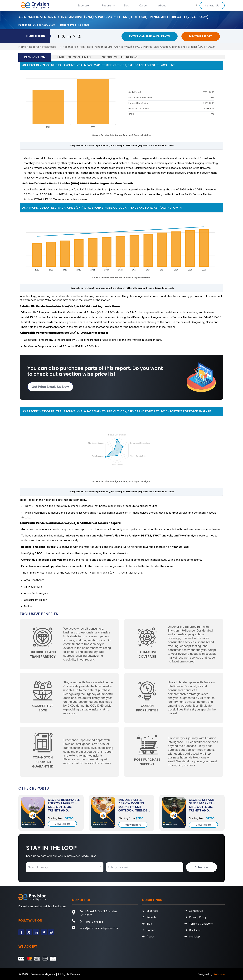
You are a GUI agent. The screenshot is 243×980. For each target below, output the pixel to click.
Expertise (83, 5)
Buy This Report (201, 36)
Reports (109, 5)
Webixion (219, 974)
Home (22, 47)
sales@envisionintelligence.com (99, 928)
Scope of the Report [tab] (121, 57)
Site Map (194, 937)
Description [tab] (35, 57)
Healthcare (69, 47)
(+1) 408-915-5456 (91, 922)
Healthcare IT (51, 47)
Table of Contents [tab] (74, 57)
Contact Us (212, 5)
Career (144, 5)
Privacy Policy (198, 917)
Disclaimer (195, 930)
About (162, 5)
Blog (126, 5)
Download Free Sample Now (150, 36)
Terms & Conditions (201, 924)
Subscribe (201, 867)
